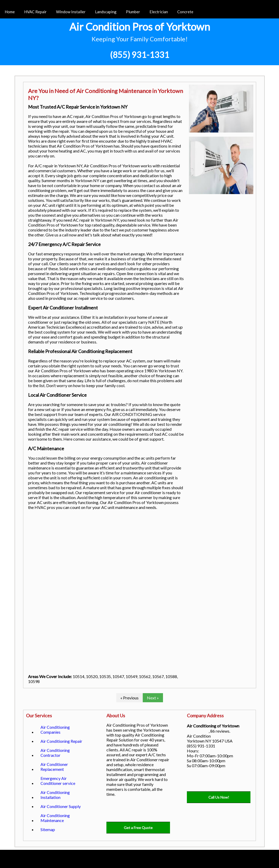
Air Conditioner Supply (61, 806)
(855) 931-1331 (140, 55)
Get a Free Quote (138, 828)
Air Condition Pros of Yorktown (140, 27)
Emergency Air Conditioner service (58, 781)
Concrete (185, 12)
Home (10, 12)
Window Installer (71, 12)
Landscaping (106, 12)
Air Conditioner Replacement (54, 767)
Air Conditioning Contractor (55, 753)
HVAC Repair (35, 12)
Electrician (159, 12)
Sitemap (48, 829)
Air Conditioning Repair (61, 741)
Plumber (133, 12)
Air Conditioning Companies (55, 730)
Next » (153, 698)
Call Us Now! (219, 797)
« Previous (130, 698)
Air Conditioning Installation (55, 795)
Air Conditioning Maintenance (55, 818)
